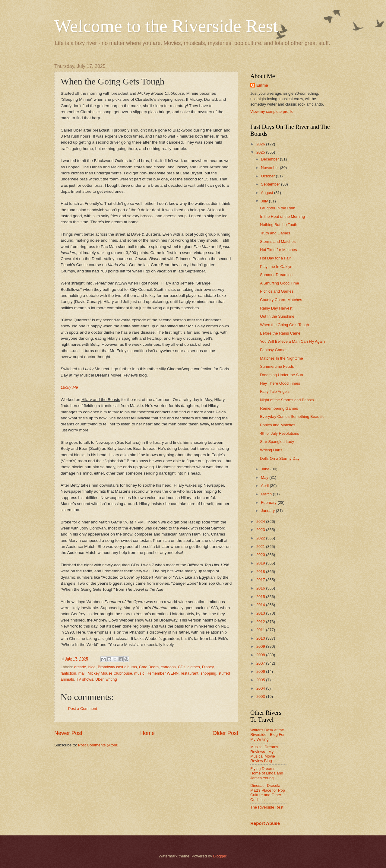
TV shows (85, 679)
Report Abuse (265, 823)
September (271, 184)
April (265, 486)
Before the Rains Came (280, 333)
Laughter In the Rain (278, 208)
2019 (261, 563)
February (269, 502)
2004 (261, 688)
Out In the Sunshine (277, 316)
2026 (261, 144)
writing (111, 679)
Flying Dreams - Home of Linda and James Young (267, 773)
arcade (80, 667)
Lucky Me (69, 387)
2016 (261, 588)
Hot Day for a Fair (275, 258)
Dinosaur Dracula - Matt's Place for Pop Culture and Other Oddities (268, 792)
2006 (261, 671)
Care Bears (149, 667)
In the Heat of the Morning (282, 216)
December (270, 159)
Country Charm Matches (281, 300)
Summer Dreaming (276, 275)
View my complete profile (272, 111)
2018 (261, 572)
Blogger (220, 856)
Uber (99, 679)
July (265, 201)
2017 (261, 580)
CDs (182, 667)
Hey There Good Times (280, 383)
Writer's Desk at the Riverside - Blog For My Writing (267, 735)
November (270, 168)
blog (92, 667)
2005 (261, 680)
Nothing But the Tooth (279, 225)
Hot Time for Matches (278, 250)
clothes (194, 667)
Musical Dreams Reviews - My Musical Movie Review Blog (264, 754)
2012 (261, 622)
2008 (261, 655)
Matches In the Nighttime (281, 358)
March (267, 494)
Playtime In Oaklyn (276, 267)
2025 (261, 152)
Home (147, 733)
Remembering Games (279, 408)
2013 (261, 613)
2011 (261, 630)
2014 (261, 605)
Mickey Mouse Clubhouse (110, 673)
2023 (261, 530)
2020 (261, 555)
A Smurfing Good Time (280, 283)
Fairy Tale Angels (275, 391)
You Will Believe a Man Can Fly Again (292, 341)
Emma (262, 85)
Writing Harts (271, 450)
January (268, 511)
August (267, 193)
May (265, 477)
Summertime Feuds (277, 366)
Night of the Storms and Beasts (287, 400)
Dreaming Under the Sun (281, 375)
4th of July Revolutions (280, 433)
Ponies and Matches (278, 425)
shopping (208, 673)
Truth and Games (275, 233)
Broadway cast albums (117, 667)
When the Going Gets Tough (284, 325)
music (139, 673)
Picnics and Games (277, 291)
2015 (261, 597)
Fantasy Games (274, 350)
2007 (261, 663)
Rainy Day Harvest (276, 308)
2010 (261, 638)
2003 (261, 696)
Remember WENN (163, 673)
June (266, 469)
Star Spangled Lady (277, 442)
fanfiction (68, 673)
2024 (261, 521)
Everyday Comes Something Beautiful (293, 417)
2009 (261, 646)
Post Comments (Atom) (98, 745)
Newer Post (68, 733)
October (268, 176)
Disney (208, 667)
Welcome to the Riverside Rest (166, 26)
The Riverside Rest (267, 807)
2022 (261, 538)
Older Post (225, 733)
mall (82, 673)
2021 (261, 547)
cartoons (168, 667)
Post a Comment (83, 709)
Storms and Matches (278, 242)
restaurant (190, 673)
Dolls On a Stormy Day (280, 458)
